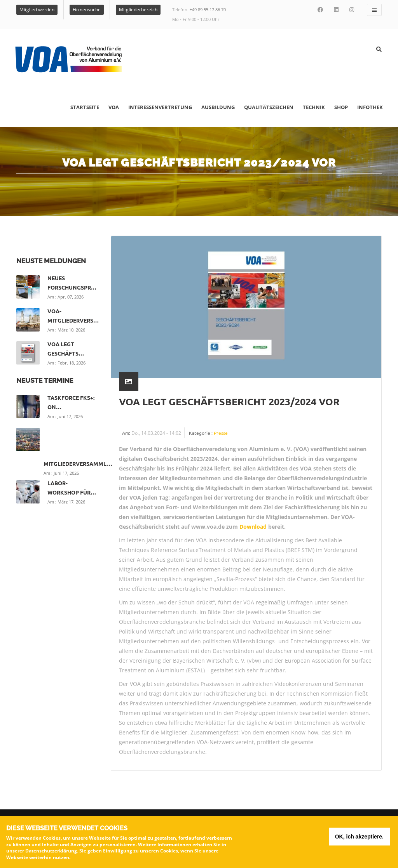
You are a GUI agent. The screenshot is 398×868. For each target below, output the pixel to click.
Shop (341, 107)
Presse (221, 433)
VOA (114, 107)
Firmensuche (87, 10)
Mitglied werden (37, 10)
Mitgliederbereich (138, 10)
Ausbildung (218, 107)
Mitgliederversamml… (78, 464)
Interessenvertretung (160, 107)
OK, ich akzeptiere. (359, 838)
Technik (314, 107)
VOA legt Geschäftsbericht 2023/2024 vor (229, 401)
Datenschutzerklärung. (52, 852)
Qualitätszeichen (269, 107)
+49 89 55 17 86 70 (208, 10)
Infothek (370, 107)
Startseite (85, 107)
